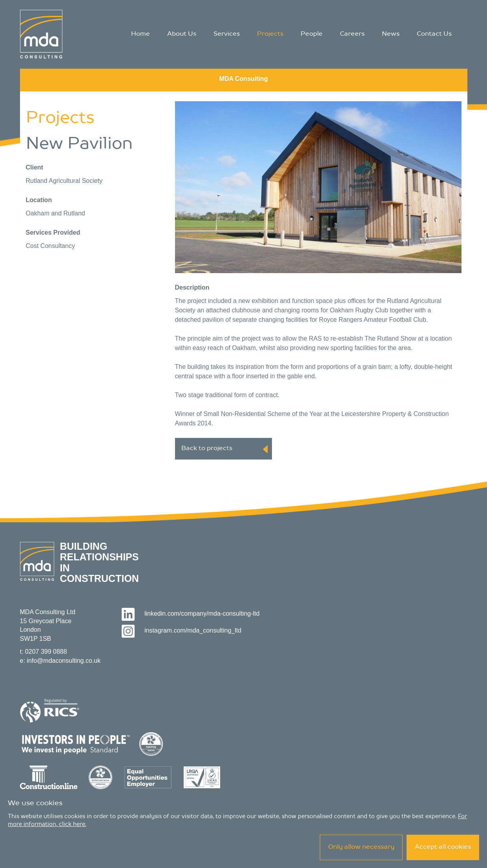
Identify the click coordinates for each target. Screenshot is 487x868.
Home (140, 34)
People (312, 34)
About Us (182, 34)
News (391, 34)
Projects (270, 34)
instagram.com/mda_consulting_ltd (181, 630)
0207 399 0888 (46, 652)
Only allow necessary (361, 847)
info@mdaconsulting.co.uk (64, 661)
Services (227, 34)
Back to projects (224, 449)
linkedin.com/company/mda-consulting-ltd (191, 614)
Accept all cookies (443, 847)
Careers (352, 34)
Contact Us (434, 34)
